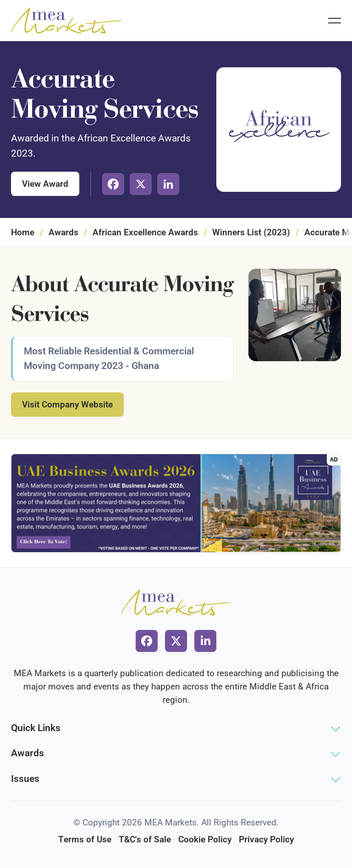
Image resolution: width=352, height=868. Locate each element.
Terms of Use (85, 839)
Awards (63, 232)
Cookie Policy (205, 839)
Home (23, 232)
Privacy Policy (266, 839)
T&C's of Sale (145, 839)
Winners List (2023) (251, 232)
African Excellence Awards (145, 232)
